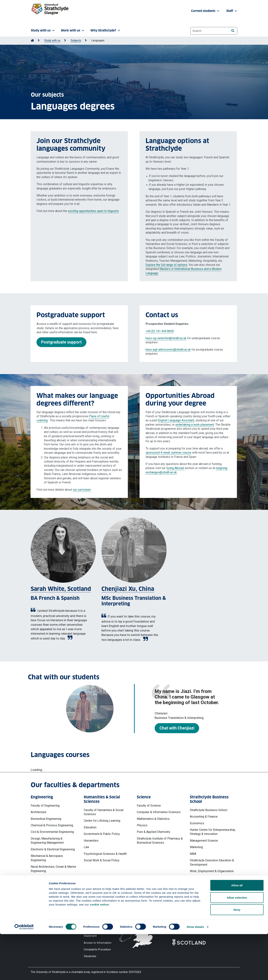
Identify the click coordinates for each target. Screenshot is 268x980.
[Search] (233, 31)
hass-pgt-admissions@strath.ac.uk (168, 350)
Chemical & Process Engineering (52, 825)
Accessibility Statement (98, 919)
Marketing (196, 847)
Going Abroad (176, 468)
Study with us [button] (43, 30)
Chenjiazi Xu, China (128, 589)
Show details (195, 973)
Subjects (76, 41)
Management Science (204, 841)
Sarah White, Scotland (61, 589)
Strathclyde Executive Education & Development (212, 862)
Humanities (91, 841)
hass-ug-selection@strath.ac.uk (166, 338)
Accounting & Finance (204, 817)
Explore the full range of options (166, 265)
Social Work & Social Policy (102, 860)
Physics (142, 825)
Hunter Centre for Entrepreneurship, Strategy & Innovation (213, 832)
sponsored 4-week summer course (168, 453)
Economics (197, 823)
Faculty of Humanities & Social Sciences (104, 812)
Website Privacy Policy (97, 905)
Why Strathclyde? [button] (106, 30)
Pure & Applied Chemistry (154, 832)
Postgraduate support (61, 342)
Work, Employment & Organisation (212, 871)
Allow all (237, 931)
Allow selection (237, 943)
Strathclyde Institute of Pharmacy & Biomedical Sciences (160, 841)
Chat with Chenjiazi (177, 728)
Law (86, 847)
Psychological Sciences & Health (105, 854)
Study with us (52, 41)
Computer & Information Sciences (159, 812)
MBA (193, 854)
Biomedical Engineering (46, 819)
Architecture (39, 812)
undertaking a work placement (195, 425)
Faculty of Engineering (45, 806)
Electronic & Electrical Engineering (53, 849)
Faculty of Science (149, 806)
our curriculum (82, 490)
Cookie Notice (92, 912)
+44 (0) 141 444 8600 (160, 331)
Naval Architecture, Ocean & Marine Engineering (53, 869)
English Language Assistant (176, 420)
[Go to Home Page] (32, 41)
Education (90, 827)
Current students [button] (206, 11)
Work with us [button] (73, 30)
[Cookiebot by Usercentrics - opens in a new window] (24, 973)
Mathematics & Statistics (153, 819)
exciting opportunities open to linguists (93, 211)
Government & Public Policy (102, 834)
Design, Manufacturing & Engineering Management (47, 841)
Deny (237, 956)
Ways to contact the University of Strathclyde (192, 907)
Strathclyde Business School (209, 810)
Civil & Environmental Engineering (52, 832)
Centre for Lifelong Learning (102, 821)
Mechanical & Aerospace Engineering (47, 858)
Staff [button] (232, 11)
